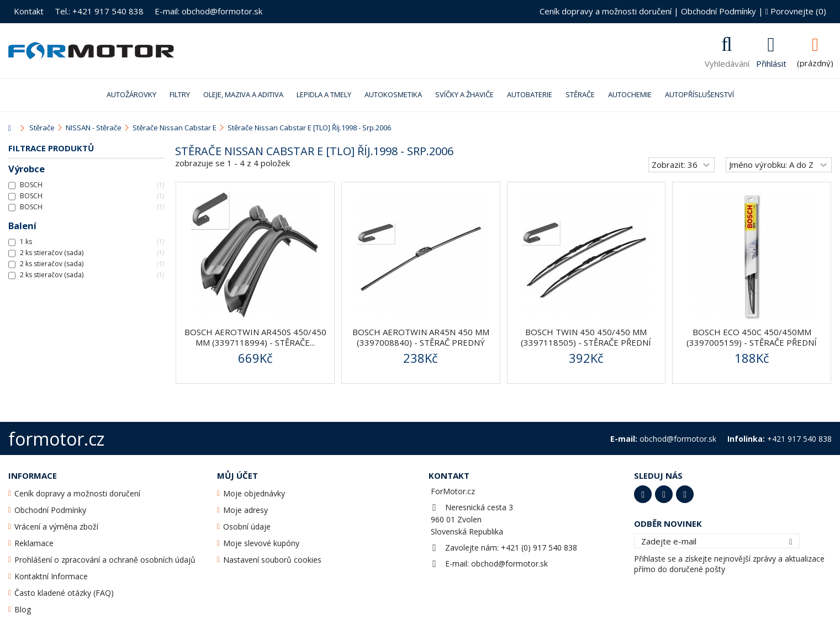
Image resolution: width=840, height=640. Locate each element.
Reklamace (34, 543)
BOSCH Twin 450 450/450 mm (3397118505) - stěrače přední (586, 337)
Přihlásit (771, 62)
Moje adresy (245, 510)
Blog (23, 609)
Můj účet (237, 475)
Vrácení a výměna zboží (56, 527)
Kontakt (29, 11)
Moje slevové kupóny (261, 543)
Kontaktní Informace (51, 576)
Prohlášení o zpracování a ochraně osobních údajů (105, 560)
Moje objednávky (254, 493)
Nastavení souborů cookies (272, 560)
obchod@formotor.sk (509, 564)
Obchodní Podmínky (719, 11)
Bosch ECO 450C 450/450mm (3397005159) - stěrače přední (752, 337)
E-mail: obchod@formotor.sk (208, 11)
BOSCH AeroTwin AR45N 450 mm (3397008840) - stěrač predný (421, 337)
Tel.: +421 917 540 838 (99, 11)
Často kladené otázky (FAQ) (64, 593)
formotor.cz (56, 439)
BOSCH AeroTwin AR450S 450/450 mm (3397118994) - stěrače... (255, 337)
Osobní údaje (247, 527)
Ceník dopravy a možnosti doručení (606, 11)
